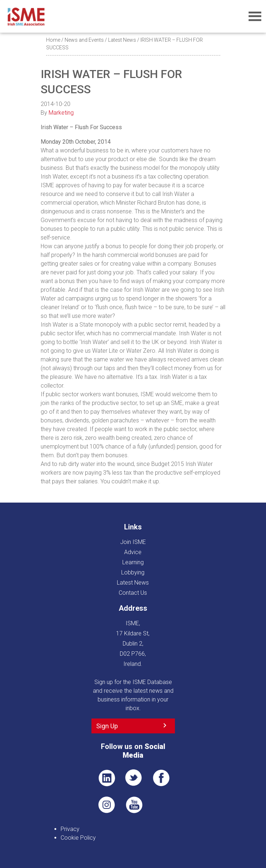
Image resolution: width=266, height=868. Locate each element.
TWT (134, 778)
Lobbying (133, 572)
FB (161, 778)
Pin (107, 805)
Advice (133, 552)
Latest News (122, 40)
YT (134, 805)
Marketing (61, 113)
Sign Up (107, 726)
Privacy (70, 829)
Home (53, 40)
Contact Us (133, 593)
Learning (133, 562)
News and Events (84, 40)
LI (107, 778)
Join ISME (133, 542)
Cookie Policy (78, 838)
